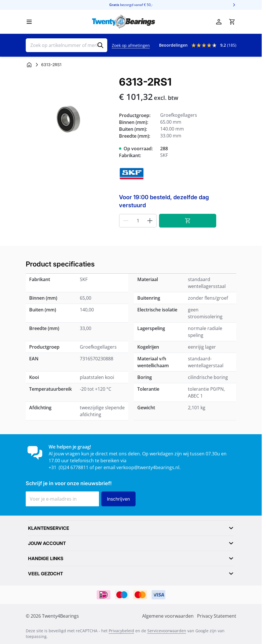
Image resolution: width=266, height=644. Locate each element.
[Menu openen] (29, 22)
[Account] (219, 22)
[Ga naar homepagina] (29, 65)
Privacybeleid (121, 631)
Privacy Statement (217, 616)
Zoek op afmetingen (131, 45)
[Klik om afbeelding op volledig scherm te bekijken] (70, 120)
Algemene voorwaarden (168, 616)
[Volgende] (234, 5)
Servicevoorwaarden (167, 631)
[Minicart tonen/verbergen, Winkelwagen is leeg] (232, 22)
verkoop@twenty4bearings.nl (148, 467)
